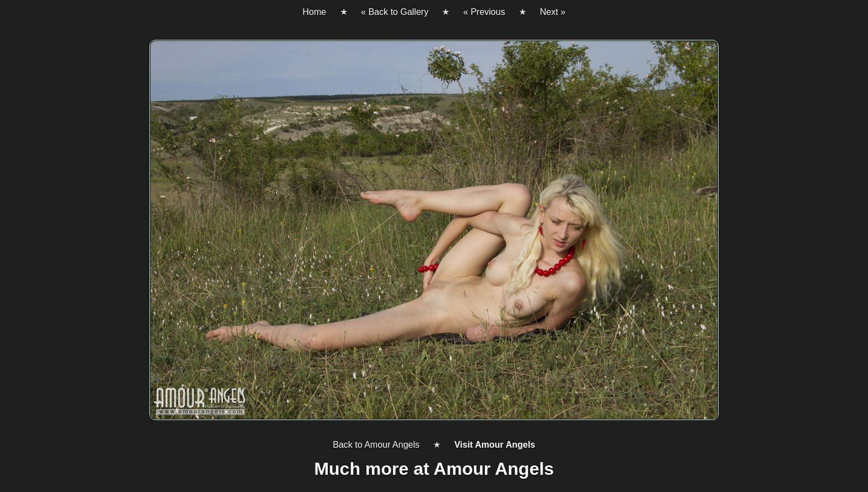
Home (314, 12)
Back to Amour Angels (376, 445)
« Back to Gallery (395, 12)
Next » (552, 12)
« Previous (484, 12)
